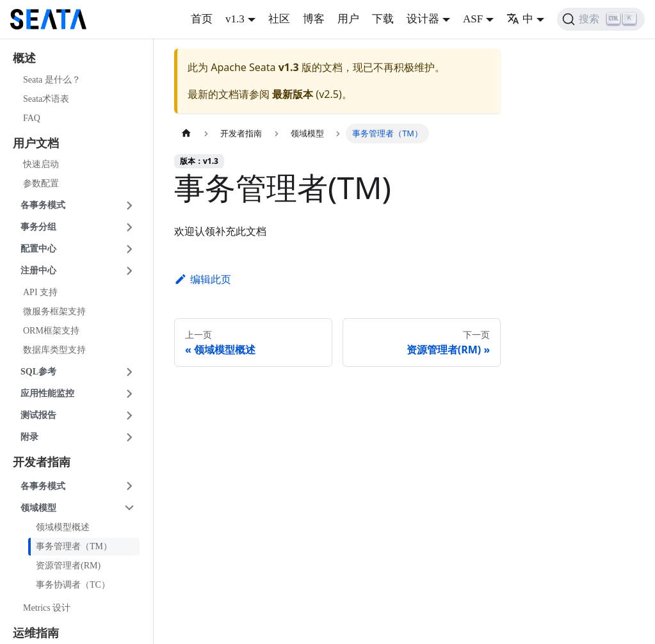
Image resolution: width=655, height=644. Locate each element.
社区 (279, 19)
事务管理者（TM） (74, 546)
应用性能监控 (47, 393)
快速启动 (41, 164)
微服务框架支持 (54, 311)
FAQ (32, 118)
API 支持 (40, 292)
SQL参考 (38, 372)
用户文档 (36, 143)
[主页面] (186, 133)
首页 (202, 19)
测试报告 (38, 415)
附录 (29, 437)
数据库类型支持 (54, 350)
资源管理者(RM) (68, 566)
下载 (383, 19)
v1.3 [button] (235, 19)
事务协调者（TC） (73, 585)
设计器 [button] (423, 19)
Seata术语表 (46, 99)
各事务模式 (43, 205)
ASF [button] (473, 19)
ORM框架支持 (51, 331)
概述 (24, 58)
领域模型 (38, 508)
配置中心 (38, 249)
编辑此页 (203, 279)
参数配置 (41, 183)
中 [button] (520, 19)
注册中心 (38, 270)
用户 (348, 19)
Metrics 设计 (47, 608)
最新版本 (293, 94)
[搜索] (601, 19)
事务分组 (38, 227)
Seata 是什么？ (52, 80)
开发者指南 (42, 462)
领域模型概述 (63, 527)
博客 (314, 19)
